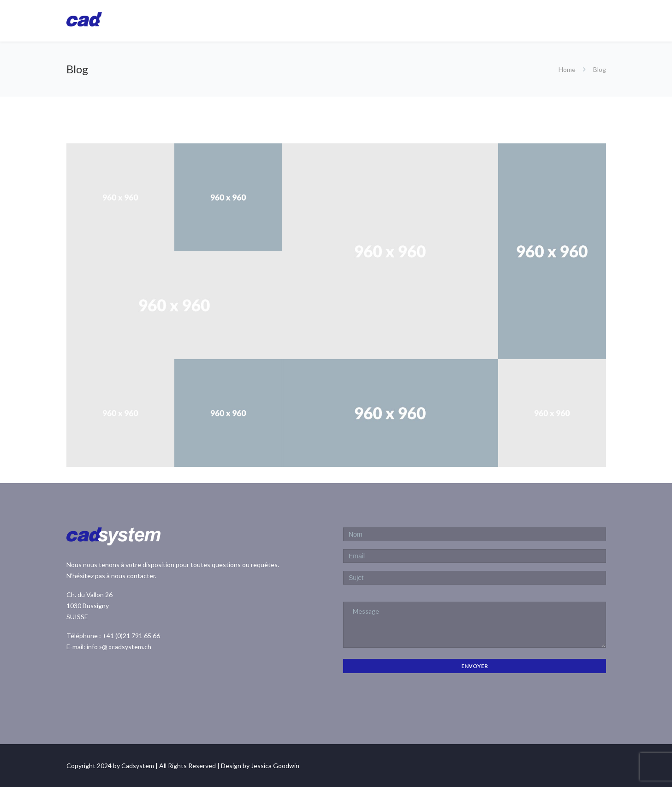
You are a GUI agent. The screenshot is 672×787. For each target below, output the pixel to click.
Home (567, 69)
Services (494, 20)
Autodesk (443, 20)
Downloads (555, 20)
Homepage (341, 20)
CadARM (393, 20)
